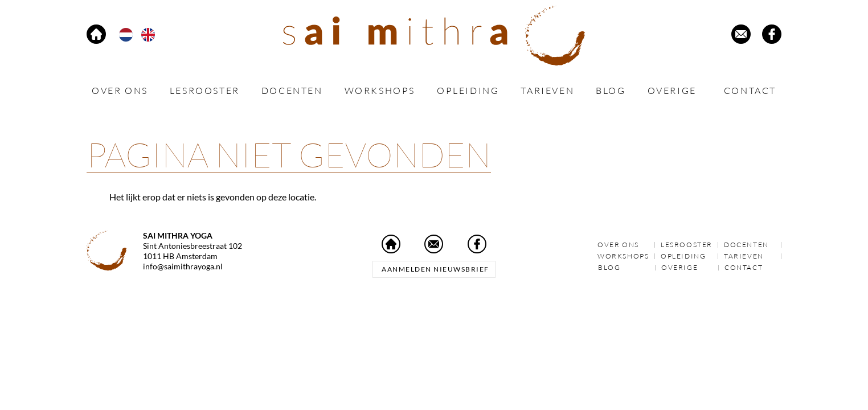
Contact (750, 91)
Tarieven (547, 91)
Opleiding (468, 91)
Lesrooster (205, 91)
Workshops (380, 91)
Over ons (120, 91)
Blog (611, 91)
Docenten (292, 91)
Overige (675, 91)
